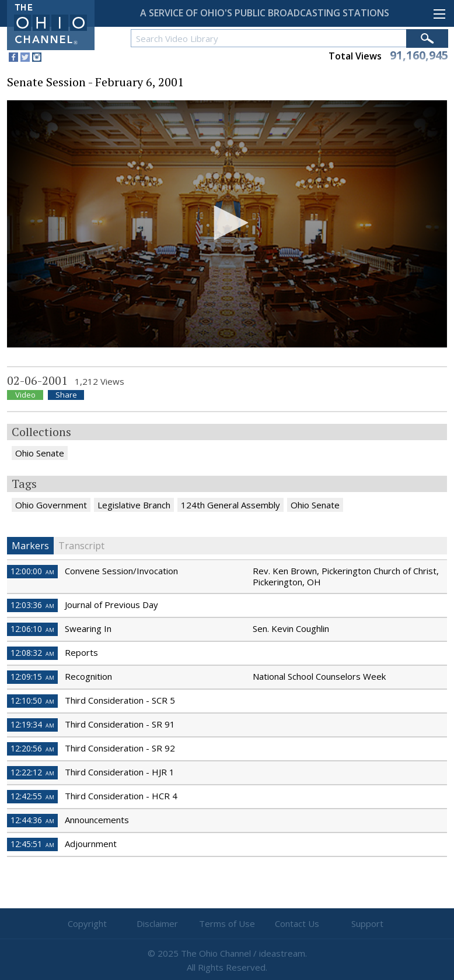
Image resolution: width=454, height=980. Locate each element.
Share (66, 395)
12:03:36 (32, 605)
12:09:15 (32, 677)
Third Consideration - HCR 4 (121, 796)
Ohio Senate (40, 453)
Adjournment (91, 844)
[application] (227, 224)
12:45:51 (32, 844)
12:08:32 (32, 653)
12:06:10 (32, 629)
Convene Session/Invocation (121, 571)
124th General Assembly (231, 505)
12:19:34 (32, 724)
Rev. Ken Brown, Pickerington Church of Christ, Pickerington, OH (346, 576)
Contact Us (297, 923)
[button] (227, 223)
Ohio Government (51, 505)
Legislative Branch (134, 505)
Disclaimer (157, 923)
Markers (30, 546)
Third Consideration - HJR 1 (120, 772)
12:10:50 (32, 700)
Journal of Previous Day (111, 605)
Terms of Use (227, 923)
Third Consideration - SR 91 (120, 724)
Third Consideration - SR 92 (120, 748)
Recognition (88, 676)
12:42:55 (32, 796)
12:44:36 (32, 820)
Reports (81, 652)
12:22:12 (32, 772)
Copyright (87, 923)
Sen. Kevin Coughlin (291, 628)
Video (25, 395)
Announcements (97, 820)
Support (367, 923)
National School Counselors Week (319, 676)
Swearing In (88, 628)
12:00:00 (32, 571)
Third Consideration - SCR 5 (120, 700)
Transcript (81, 546)
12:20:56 (32, 748)
